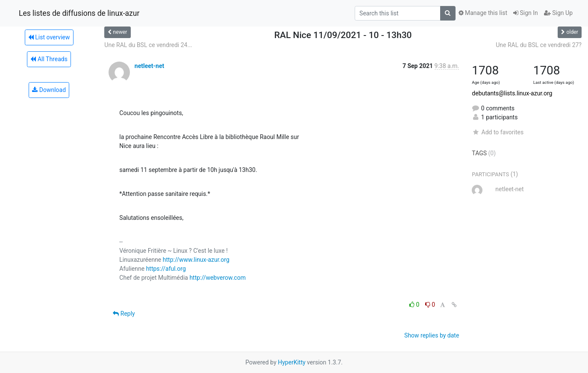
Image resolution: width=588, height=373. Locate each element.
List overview (49, 37)
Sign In (526, 13)
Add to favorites (498, 132)
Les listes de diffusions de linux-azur (79, 13)
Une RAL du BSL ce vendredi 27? (539, 45)
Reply (124, 314)
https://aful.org (166, 269)
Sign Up (558, 13)
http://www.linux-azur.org (196, 260)
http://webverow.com (218, 278)
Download (49, 90)
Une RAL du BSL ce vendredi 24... (148, 45)
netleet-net (149, 66)
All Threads (49, 59)
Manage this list (483, 13)
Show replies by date (432, 335)
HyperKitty (292, 362)
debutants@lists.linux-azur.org (512, 93)
